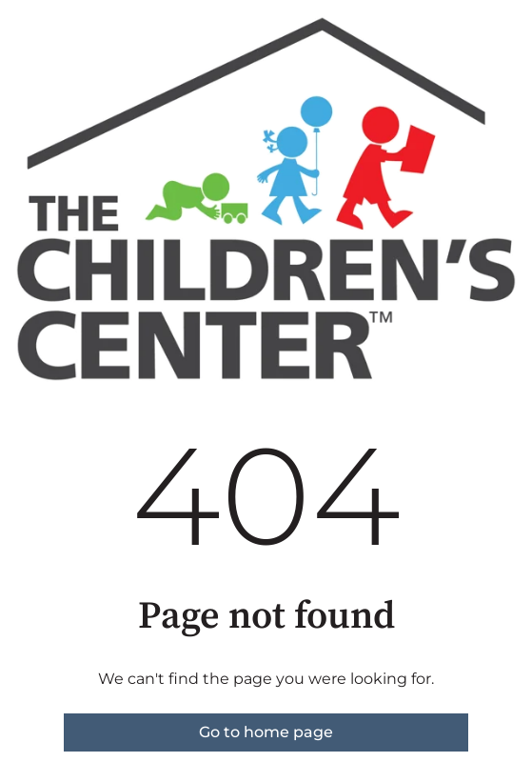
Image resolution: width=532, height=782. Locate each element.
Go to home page (266, 732)
